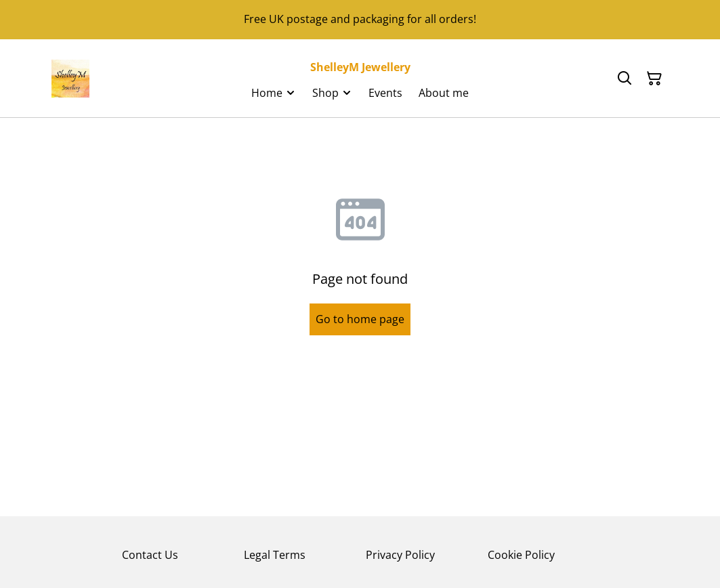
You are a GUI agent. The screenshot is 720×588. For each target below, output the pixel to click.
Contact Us (150, 555)
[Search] (624, 79)
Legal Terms (275, 555)
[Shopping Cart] (654, 79)
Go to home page (360, 319)
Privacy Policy (400, 555)
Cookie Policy (521, 555)
